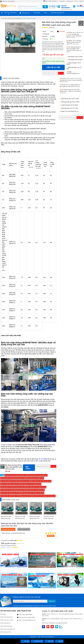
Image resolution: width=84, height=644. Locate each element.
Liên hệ (81, 1)
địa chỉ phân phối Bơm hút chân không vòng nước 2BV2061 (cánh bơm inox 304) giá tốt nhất (26, 481)
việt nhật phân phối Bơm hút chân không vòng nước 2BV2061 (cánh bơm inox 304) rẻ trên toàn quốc (28, 496)
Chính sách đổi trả (5, 623)
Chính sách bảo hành (6, 626)
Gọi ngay (25, 641)
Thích (8, 547)
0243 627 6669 (74, 108)
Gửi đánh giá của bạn (8, 529)
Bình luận (52, 28)
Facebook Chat (37, 641)
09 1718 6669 (43, 459)
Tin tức (46, 13)
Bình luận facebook (24, 529)
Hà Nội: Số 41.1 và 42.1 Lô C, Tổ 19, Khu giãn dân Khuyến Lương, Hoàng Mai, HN (71, 80)
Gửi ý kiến (51, 536)
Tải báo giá (61, 31)
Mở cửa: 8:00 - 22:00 (67, 8)
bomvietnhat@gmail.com (73, 73)
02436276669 (31, 617)
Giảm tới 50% (53, 7)
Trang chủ (4, 18)
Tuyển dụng (70, 1)
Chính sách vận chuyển (7, 620)
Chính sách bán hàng (51, 1)
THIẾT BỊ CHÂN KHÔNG (14, 18)
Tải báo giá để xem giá (53, 55)
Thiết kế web (44, 637)
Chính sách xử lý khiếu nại (8, 629)
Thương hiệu (37, 13)
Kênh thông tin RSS (6, 632)
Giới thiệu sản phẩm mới (58, 13)
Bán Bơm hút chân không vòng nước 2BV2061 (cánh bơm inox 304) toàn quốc (26, 475)
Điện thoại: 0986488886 (7, 1)
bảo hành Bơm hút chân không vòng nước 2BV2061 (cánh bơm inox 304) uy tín (22, 478)
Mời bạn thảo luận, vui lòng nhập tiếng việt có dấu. (23, 535)
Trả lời (3, 548)
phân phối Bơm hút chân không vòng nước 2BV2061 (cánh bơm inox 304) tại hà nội (23, 487)
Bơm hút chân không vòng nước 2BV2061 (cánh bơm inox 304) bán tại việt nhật (22, 493)
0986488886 (29, 615)
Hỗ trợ (76, 1)
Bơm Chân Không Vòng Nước (28, 18)
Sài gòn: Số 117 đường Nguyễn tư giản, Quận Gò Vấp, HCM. (74, 42)
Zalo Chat (49, 641)
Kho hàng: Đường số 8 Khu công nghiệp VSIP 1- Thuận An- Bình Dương (70, 91)
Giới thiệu (62, 1)
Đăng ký (52, 601)
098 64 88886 (79, 57)
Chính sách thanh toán (7, 617)
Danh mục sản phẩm (10, 13)
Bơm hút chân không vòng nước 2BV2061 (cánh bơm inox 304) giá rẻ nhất (21, 484)
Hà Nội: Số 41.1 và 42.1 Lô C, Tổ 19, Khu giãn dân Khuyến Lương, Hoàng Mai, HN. (75, 35)
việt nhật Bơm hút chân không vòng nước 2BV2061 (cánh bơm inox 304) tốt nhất (22, 490)
